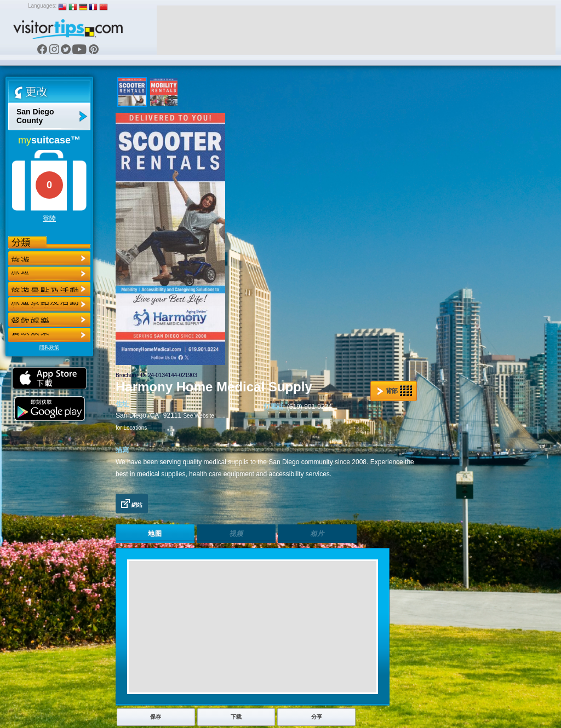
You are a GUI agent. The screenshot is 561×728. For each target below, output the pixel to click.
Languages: (42, 6)
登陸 (49, 218)
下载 (236, 717)
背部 (394, 391)
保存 (156, 717)
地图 (155, 534)
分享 (317, 717)
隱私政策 (49, 348)
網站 (132, 504)
